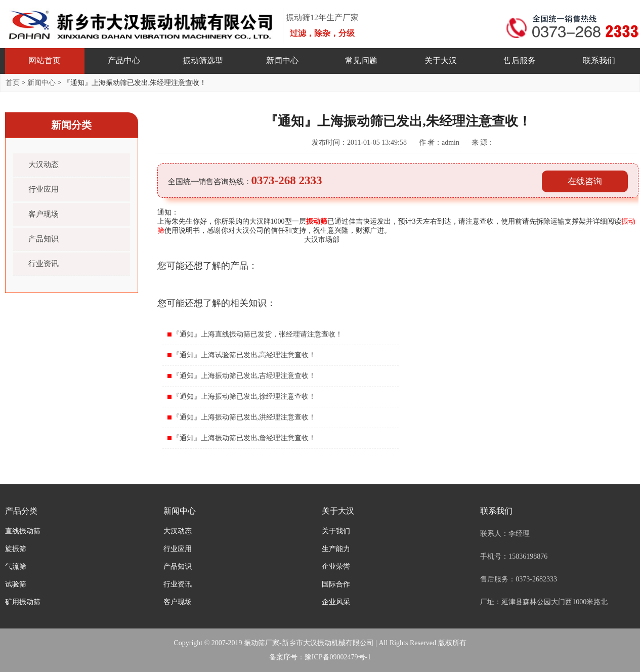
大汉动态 (44, 164)
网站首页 (45, 60)
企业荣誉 (336, 566)
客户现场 (44, 214)
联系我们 (599, 60)
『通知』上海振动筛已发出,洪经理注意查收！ (244, 417)
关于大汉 (441, 60)
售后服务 (520, 60)
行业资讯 (44, 264)
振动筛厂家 (262, 643)
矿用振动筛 (23, 602)
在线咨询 (585, 181)
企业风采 (336, 602)
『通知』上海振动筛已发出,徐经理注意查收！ (244, 396)
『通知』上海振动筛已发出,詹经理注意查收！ (244, 438)
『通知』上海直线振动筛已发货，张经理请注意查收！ (258, 334)
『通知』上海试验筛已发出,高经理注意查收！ (244, 355)
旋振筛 (16, 549)
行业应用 (44, 189)
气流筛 (16, 566)
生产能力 (336, 549)
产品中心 (124, 60)
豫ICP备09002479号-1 (338, 657)
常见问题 (361, 60)
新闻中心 (282, 60)
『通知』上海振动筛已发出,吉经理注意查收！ (244, 376)
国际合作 (336, 584)
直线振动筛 (23, 531)
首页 (13, 83)
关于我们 (336, 531)
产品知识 (44, 239)
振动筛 (317, 221)
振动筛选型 (203, 60)
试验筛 (16, 584)
